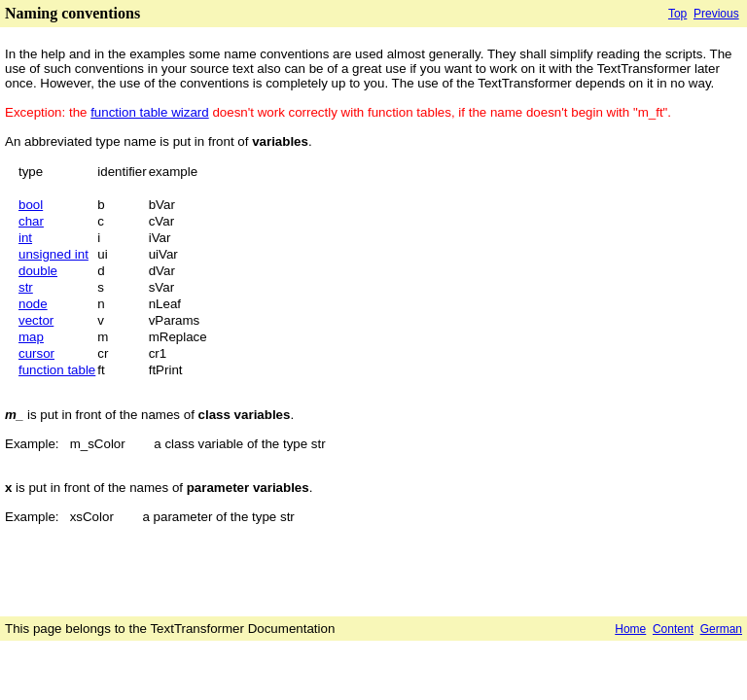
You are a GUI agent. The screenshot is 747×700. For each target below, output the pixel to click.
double (38, 271)
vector (36, 320)
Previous (716, 14)
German (721, 629)
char (31, 221)
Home (630, 629)
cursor (36, 353)
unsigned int (53, 254)
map (31, 337)
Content (673, 629)
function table (57, 370)
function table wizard (150, 112)
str (26, 287)
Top (677, 14)
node (33, 304)
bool (31, 205)
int (25, 238)
